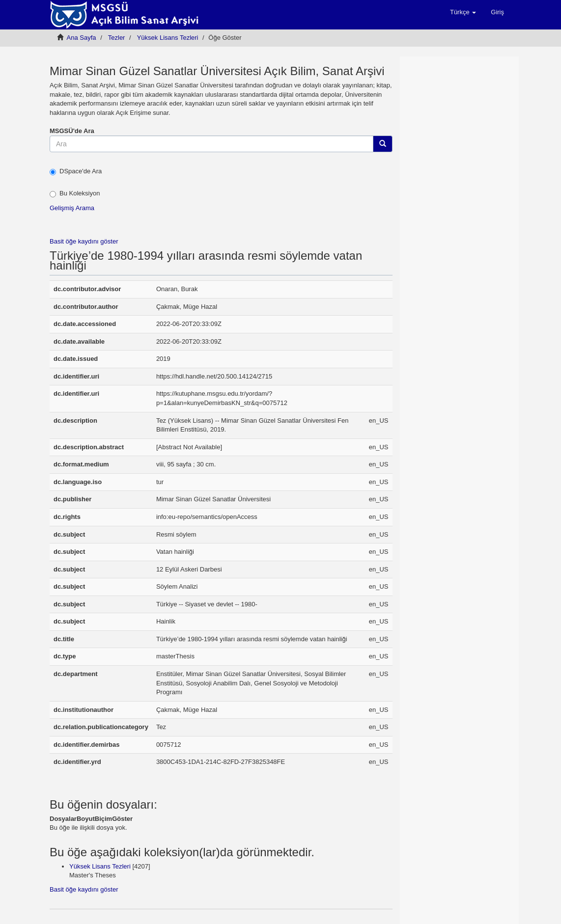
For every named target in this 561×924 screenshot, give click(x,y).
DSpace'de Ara (76, 171)
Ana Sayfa (82, 38)
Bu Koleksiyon (75, 193)
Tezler (117, 38)
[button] (463, 12)
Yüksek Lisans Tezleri (168, 38)
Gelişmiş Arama (72, 208)
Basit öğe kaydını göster (84, 241)
